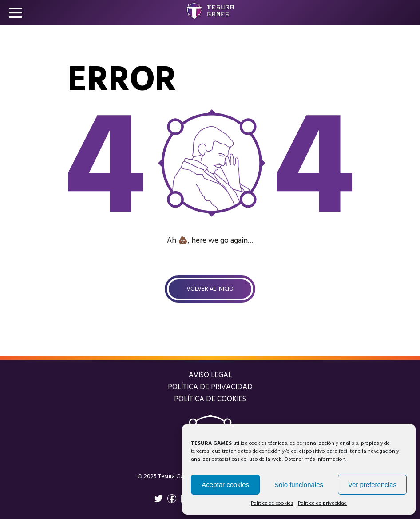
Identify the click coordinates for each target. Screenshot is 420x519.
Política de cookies (272, 503)
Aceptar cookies (225, 485)
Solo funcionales (299, 485)
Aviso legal (210, 375)
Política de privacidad (322, 503)
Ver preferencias (372, 485)
